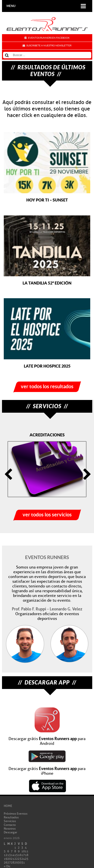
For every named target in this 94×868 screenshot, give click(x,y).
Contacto (10, 825)
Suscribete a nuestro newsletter (49, 46)
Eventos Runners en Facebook (49, 38)
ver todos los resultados (47, 386)
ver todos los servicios (47, 515)
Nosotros (10, 828)
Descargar (10, 832)
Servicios (10, 821)
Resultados (11, 817)
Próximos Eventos (16, 814)
